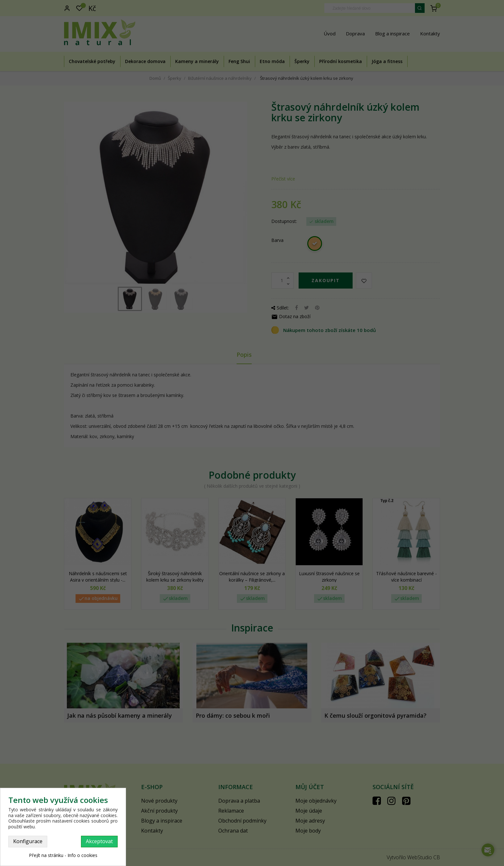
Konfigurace (28, 841)
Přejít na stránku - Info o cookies (63, 855)
